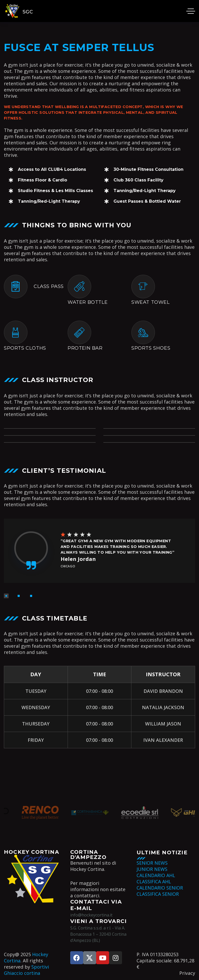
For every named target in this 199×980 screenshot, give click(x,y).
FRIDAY (36, 740)
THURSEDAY (36, 724)
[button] (6, 596)
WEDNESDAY (36, 707)
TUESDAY (36, 691)
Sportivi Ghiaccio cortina (26, 970)
